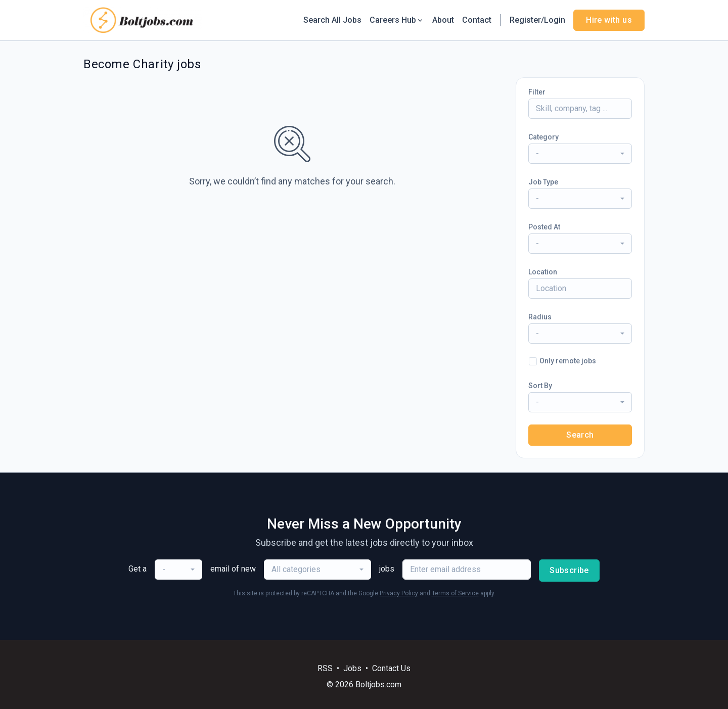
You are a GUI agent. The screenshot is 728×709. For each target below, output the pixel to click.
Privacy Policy (399, 593)
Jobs (352, 668)
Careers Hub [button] (397, 20)
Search (580, 435)
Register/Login (537, 20)
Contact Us (391, 668)
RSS (325, 668)
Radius (540, 317)
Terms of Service (455, 593)
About (443, 20)
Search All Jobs (332, 20)
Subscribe (569, 570)
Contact (477, 20)
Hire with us (609, 20)
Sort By (540, 386)
